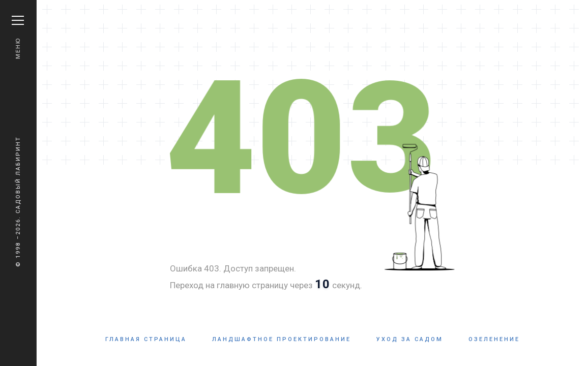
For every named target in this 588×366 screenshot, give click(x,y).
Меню (18, 37)
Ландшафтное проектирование (282, 339)
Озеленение (494, 339)
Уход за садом (410, 339)
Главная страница (146, 339)
